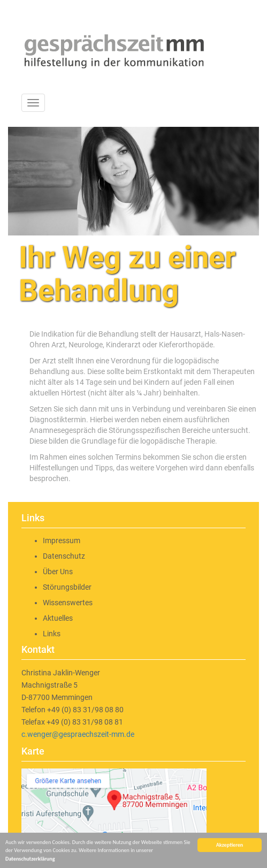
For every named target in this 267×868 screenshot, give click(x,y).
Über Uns (58, 572)
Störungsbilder (67, 587)
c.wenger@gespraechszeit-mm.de (78, 734)
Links (52, 634)
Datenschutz (64, 556)
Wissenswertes (68, 603)
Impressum (62, 540)
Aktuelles (58, 618)
